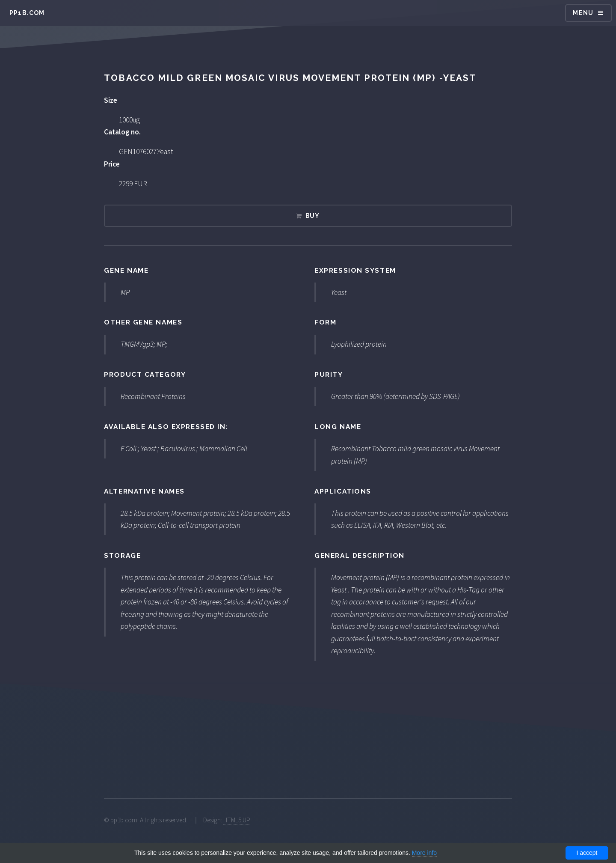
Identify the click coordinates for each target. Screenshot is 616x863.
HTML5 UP (237, 820)
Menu (583, 13)
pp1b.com (27, 13)
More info (424, 853)
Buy (313, 216)
